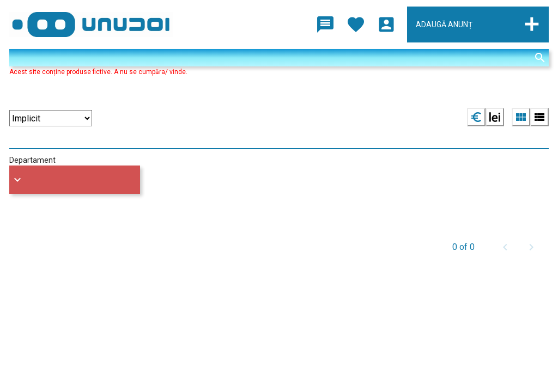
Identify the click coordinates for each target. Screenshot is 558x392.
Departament (32, 160)
